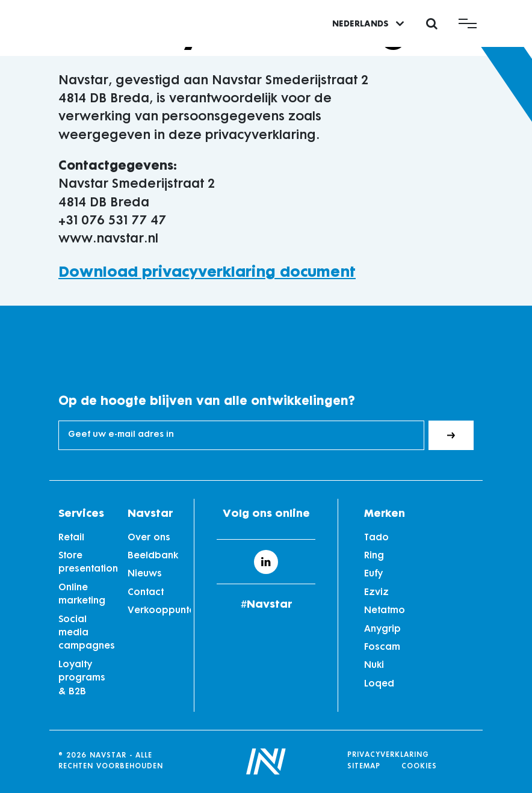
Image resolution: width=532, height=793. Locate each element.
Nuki (374, 666)
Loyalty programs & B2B (82, 679)
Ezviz (376, 593)
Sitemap (364, 767)
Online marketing (82, 595)
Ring (374, 556)
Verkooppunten (156, 611)
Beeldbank (153, 556)
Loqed (379, 684)
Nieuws (145, 574)
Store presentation (87, 563)
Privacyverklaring (388, 755)
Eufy (373, 574)
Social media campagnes (87, 634)
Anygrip (382, 630)
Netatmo (385, 611)
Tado (376, 538)
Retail (71, 538)
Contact (146, 593)
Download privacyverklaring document (207, 273)
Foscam (382, 648)
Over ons (149, 538)
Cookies (419, 767)
